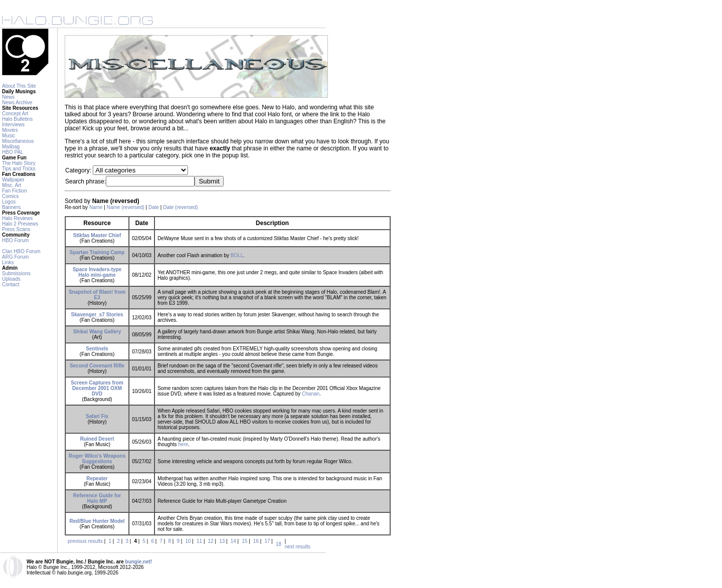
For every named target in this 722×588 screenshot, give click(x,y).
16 (256, 541)
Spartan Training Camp (97, 252)
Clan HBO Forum (21, 251)
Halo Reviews (17, 218)
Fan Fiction (14, 191)
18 (279, 544)
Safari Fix (97, 416)
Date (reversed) (180, 207)
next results (298, 547)
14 (233, 541)
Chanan (311, 394)
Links (8, 262)
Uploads (11, 279)
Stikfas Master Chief (97, 235)
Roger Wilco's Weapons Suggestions (97, 459)
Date (154, 207)
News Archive (17, 103)
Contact (11, 284)
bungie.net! (139, 562)
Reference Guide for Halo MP (97, 498)
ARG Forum (15, 257)
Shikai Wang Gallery (97, 332)
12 (211, 541)
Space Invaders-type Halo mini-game (97, 272)
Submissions (16, 273)
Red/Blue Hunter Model (97, 521)
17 (267, 541)
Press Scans (16, 229)
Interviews (13, 125)
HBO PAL (13, 152)
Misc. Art (12, 185)
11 (199, 541)
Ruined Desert (97, 439)
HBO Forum (15, 240)
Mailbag (11, 147)
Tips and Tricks (19, 169)
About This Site (19, 86)
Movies (10, 130)
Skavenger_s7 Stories (97, 315)
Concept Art (15, 114)
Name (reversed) (126, 207)
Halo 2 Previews (20, 224)
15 (244, 541)
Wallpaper (13, 180)
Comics (10, 196)
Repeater (97, 478)
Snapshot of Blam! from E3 (97, 295)
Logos (9, 202)
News (8, 97)
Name (96, 207)
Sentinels (97, 349)
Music (9, 136)
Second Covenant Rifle (97, 366)
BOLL (237, 255)
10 (188, 541)
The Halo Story (19, 163)
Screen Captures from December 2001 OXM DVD (97, 388)
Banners (11, 207)
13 (222, 541)
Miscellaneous (18, 141)
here (183, 444)
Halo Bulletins (17, 119)
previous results (85, 541)
